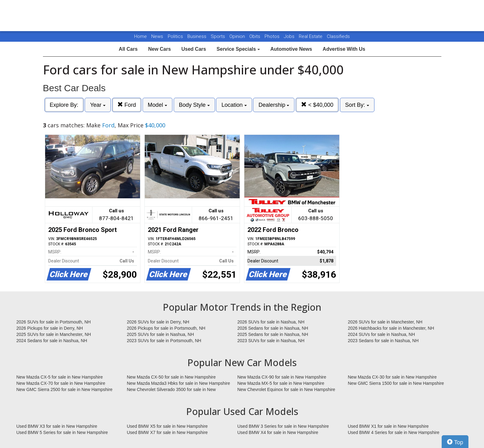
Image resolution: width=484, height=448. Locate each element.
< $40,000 (317, 105)
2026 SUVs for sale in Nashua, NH (271, 322)
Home (141, 36)
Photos (273, 36)
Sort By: (357, 105)
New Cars (160, 49)
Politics (175, 36)
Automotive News (291, 49)
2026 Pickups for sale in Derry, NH (50, 328)
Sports (219, 36)
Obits (255, 36)
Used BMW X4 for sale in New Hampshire (278, 432)
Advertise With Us (344, 49)
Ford (127, 105)
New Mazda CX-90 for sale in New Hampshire (282, 377)
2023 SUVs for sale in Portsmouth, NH (164, 341)
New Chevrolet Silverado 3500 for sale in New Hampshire (172, 390)
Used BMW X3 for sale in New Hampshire (57, 426)
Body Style (194, 105)
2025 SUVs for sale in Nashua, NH (161, 334)
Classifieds (338, 36)
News (157, 36)
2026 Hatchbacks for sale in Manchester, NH (391, 328)
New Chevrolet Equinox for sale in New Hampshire (286, 389)
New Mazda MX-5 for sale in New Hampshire (281, 383)
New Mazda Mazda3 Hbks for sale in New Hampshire (179, 383)
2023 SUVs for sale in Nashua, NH (271, 341)
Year (98, 105)
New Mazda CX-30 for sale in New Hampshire (392, 377)
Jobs (290, 36)
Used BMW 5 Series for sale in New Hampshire (62, 432)
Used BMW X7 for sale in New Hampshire (167, 432)
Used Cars (194, 49)
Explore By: (64, 105)
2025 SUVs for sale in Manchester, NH (54, 334)
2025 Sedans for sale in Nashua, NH (273, 334)
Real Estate (311, 36)
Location (234, 105)
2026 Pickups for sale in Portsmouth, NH (166, 328)
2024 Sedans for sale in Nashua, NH (52, 341)
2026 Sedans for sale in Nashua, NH (273, 328)
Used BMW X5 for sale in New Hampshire (167, 426)
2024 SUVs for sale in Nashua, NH (382, 334)
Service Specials (238, 49)
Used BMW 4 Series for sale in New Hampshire (394, 432)
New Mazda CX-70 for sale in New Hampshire (61, 383)
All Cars (128, 49)
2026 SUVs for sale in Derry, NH (158, 322)
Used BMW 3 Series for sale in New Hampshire (283, 426)
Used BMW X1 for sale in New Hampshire (388, 426)
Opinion (238, 36)
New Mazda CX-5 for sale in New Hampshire (60, 377)
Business (197, 36)
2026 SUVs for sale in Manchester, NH (385, 322)
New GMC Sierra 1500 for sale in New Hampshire (396, 383)
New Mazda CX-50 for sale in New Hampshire (172, 377)
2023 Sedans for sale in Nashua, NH (383, 341)
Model (157, 105)
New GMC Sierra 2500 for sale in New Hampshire (65, 389)
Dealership (274, 105)
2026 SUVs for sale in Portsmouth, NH (54, 322)
